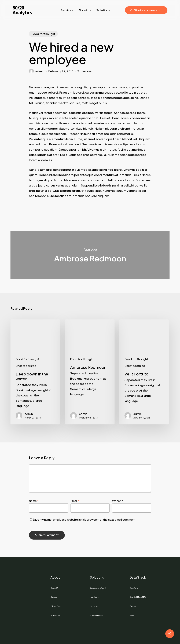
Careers (54, 597)
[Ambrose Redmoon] (90, 372)
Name (34, 501)
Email (75, 501)
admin (40, 71)
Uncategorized (26, 366)
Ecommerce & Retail (98, 588)
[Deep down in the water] (35, 372)
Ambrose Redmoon (90, 255)
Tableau (133, 615)
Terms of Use (55, 615)
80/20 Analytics (22, 10)
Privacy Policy (56, 606)
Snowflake (134, 588)
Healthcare (94, 597)
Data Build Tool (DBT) (138, 597)
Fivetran (133, 606)
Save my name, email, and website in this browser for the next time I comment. (84, 520)
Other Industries (97, 615)
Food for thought (43, 34)
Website (118, 501)
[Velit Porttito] (144, 372)
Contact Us (55, 588)
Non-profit (94, 606)
